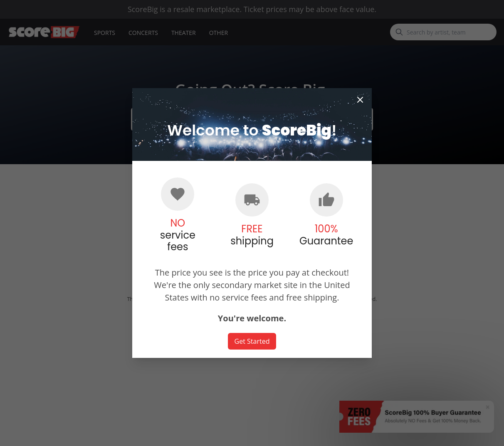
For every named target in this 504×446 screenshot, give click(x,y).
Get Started (252, 341)
